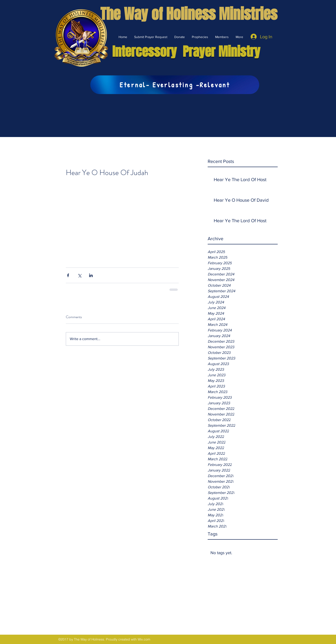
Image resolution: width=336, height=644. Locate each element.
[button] (180, 37)
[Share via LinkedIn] (91, 275)
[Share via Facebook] (68, 275)
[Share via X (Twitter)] (79, 275)
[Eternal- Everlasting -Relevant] (175, 85)
